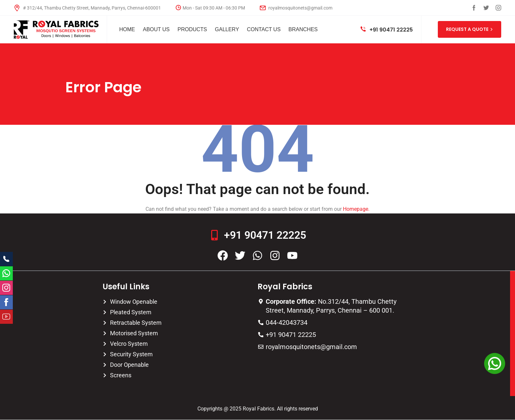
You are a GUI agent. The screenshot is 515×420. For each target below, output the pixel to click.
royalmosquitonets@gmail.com (296, 8)
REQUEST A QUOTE (470, 29)
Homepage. (356, 209)
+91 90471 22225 (387, 30)
